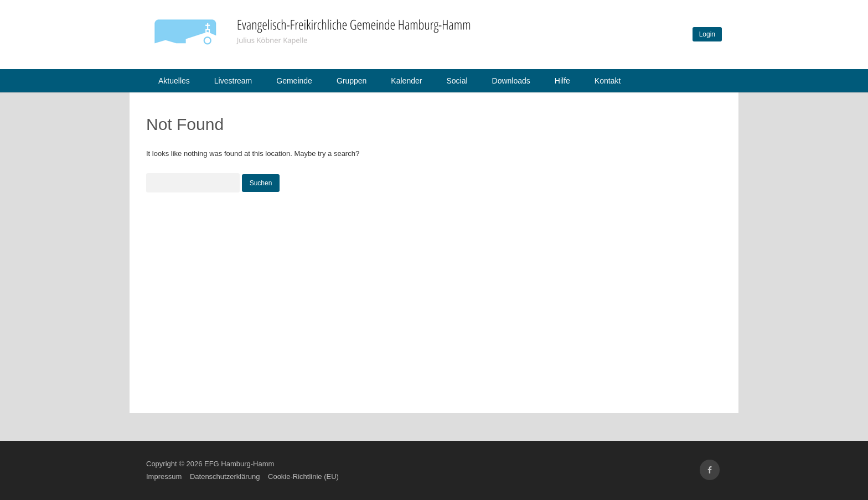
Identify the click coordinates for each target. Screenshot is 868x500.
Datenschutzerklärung (225, 476)
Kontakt (608, 81)
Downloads (511, 81)
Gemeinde (294, 81)
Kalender (406, 81)
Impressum (164, 476)
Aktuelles (174, 81)
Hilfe (562, 81)
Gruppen (352, 81)
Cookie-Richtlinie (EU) (303, 476)
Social (457, 81)
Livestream (233, 81)
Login (707, 34)
